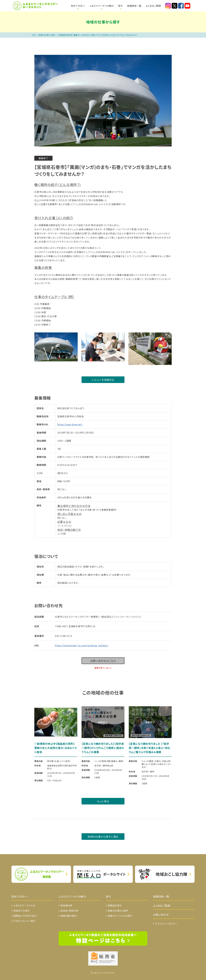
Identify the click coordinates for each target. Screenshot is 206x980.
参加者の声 (66, 905)
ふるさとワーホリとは (61, 4)
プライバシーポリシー (166, 924)
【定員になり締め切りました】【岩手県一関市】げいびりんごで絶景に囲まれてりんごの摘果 (103, 748)
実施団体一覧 (134, 6)
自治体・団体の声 (69, 911)
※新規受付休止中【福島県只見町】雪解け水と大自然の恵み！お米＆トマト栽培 (56, 748)
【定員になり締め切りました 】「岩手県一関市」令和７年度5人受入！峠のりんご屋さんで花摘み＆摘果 (149, 748)
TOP (34, 35)
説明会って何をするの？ (25, 916)
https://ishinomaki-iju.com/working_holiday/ (82, 645)
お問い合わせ (161, 915)
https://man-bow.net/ (70, 424)
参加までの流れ (21, 911)
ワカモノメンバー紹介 (24, 921)
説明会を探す (115, 905)
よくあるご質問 (153, 6)
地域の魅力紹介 (69, 916)
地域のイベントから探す (120, 916)
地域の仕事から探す (47, 35)
